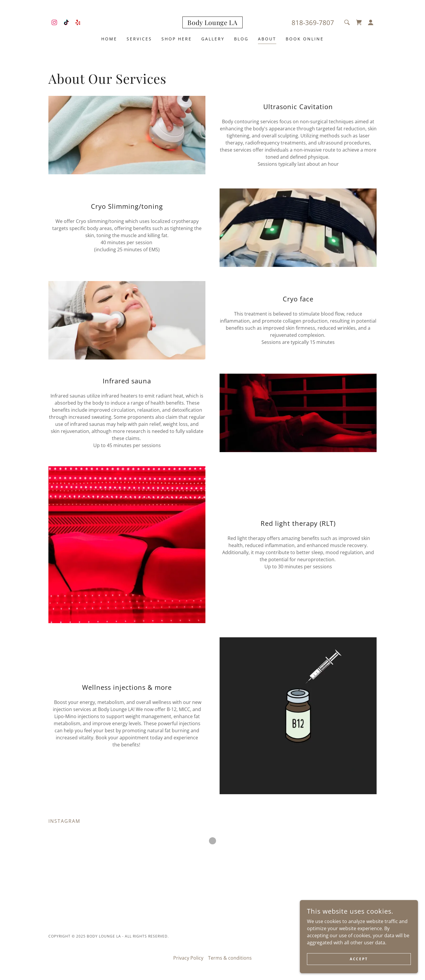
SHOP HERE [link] (177, 39)
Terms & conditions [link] (230, 958)
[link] (54, 22)
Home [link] (109, 39)
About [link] (267, 39)
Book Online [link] (305, 39)
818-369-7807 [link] (313, 22)
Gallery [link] (213, 39)
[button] (371, 22)
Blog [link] (241, 39)
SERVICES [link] (139, 39)
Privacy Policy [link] (188, 958)
